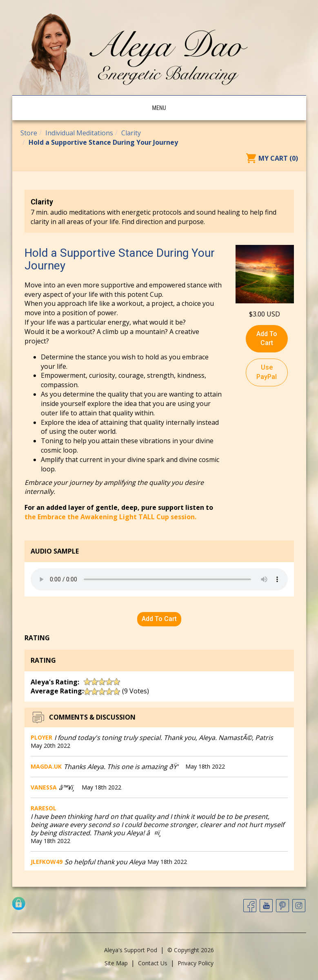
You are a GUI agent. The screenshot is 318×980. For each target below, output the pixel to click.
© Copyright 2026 (191, 950)
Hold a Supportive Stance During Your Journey (103, 142)
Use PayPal (267, 372)
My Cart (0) (278, 158)
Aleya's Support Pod (131, 950)
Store (29, 133)
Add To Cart (267, 339)
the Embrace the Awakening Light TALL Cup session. (110, 517)
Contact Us (153, 963)
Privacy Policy (196, 963)
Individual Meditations (79, 133)
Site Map (116, 963)
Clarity (131, 133)
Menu (159, 108)
